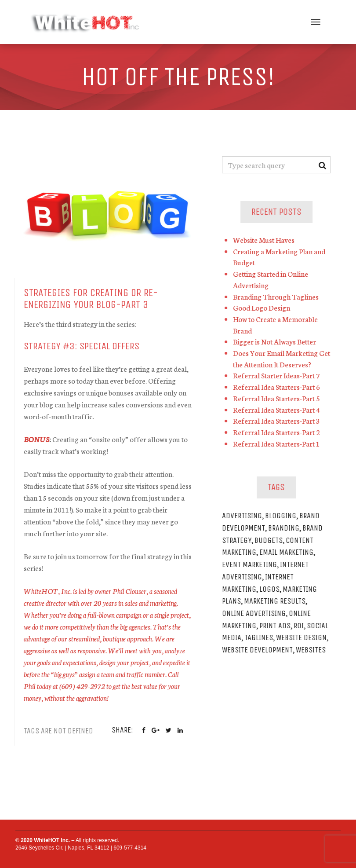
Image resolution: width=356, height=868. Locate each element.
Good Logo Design (263, 307)
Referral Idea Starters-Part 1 (278, 443)
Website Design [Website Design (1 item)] (303, 637)
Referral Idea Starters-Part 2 (278, 432)
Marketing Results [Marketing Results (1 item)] (276, 601)
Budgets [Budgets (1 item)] (270, 540)
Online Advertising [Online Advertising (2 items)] (256, 613)
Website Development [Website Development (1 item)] (259, 650)
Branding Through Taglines (278, 296)
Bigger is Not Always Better (276, 341)
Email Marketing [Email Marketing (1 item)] (288, 552)
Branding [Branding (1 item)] (285, 528)
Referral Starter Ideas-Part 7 (278, 375)
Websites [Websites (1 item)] (312, 650)
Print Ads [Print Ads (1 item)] (277, 626)
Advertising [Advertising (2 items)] (244, 516)
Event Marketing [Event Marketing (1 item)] (251, 564)
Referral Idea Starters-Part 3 (278, 420)
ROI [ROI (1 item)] (300, 626)
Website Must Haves (265, 240)
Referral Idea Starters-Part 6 (278, 386)
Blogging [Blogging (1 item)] (282, 516)
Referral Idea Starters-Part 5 (278, 398)
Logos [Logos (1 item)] (271, 589)
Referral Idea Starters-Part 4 (278, 409)
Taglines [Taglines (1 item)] (260, 637)
